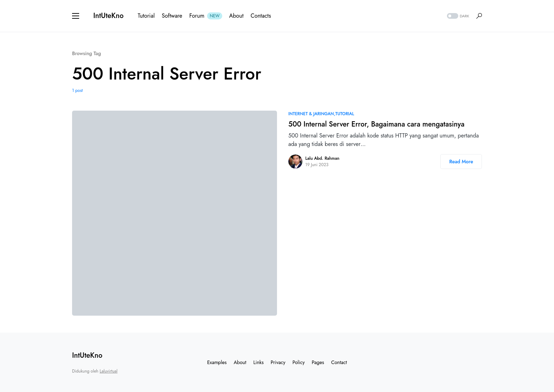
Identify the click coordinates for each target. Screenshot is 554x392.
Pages (318, 362)
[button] (76, 16)
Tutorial (345, 114)
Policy (299, 362)
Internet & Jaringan (311, 114)
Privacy (278, 362)
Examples (217, 362)
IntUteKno (108, 16)
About (240, 362)
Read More (461, 162)
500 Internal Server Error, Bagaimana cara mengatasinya (376, 124)
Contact (339, 362)
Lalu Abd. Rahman (322, 158)
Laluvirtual (108, 371)
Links (258, 362)
